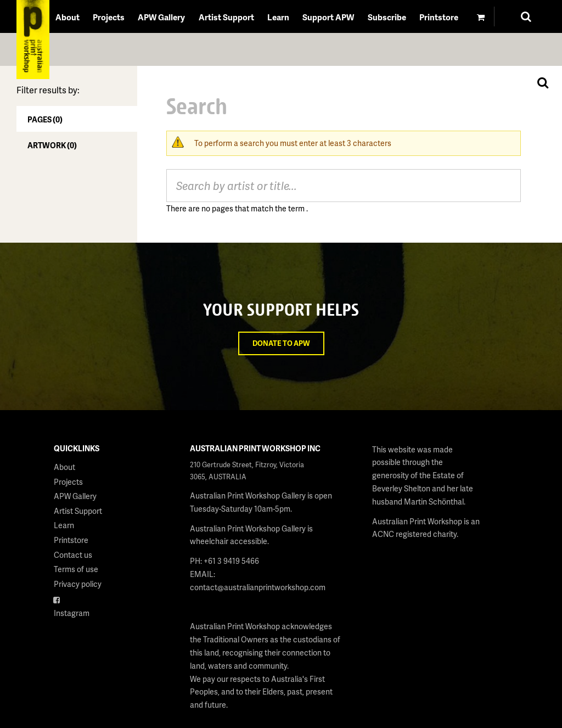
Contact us (73, 555)
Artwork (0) (52, 145)
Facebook (71, 598)
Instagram (72, 613)
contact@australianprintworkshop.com (258, 587)
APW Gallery (161, 17)
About (68, 17)
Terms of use (76, 569)
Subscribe (387, 17)
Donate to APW (281, 343)
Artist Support (226, 17)
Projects (109, 17)
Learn (278, 17)
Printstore (439, 17)
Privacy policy (78, 584)
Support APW (328, 17)
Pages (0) (45, 119)
